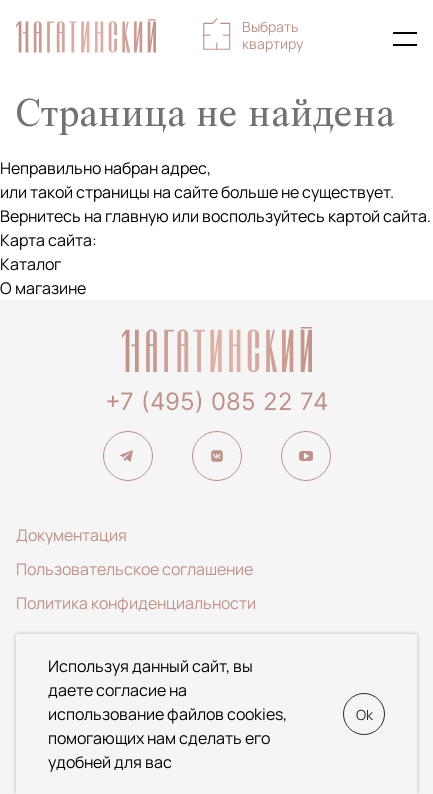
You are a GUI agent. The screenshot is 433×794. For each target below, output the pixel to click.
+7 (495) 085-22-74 (361, 39)
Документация (71, 535)
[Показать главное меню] (405, 39)
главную (137, 216)
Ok (364, 714)
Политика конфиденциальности (136, 603)
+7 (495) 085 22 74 (216, 401)
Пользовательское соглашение (134, 569)
